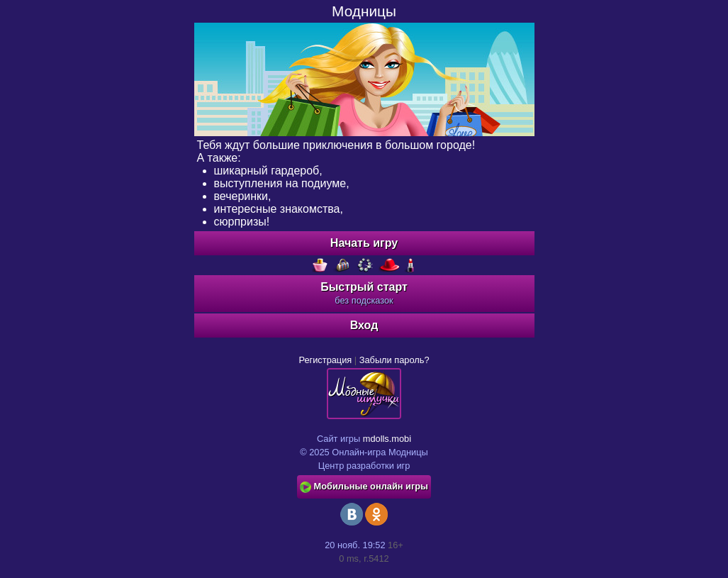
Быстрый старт (364, 293)
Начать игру (364, 243)
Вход (364, 325)
